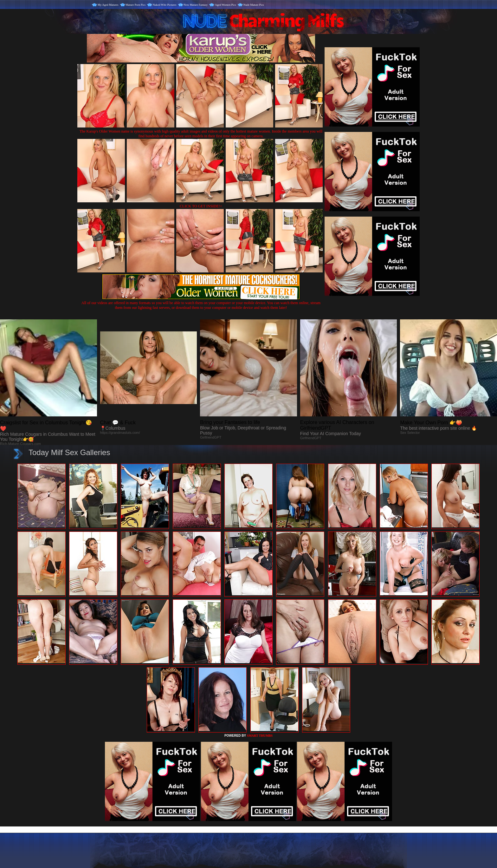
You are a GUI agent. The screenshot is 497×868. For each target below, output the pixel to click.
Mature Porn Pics (136, 5)
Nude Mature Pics (254, 5)
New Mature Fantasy (196, 5)
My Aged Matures (108, 5)
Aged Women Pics (226, 5)
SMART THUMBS (260, 736)
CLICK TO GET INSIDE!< (201, 206)
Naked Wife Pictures (165, 5)
